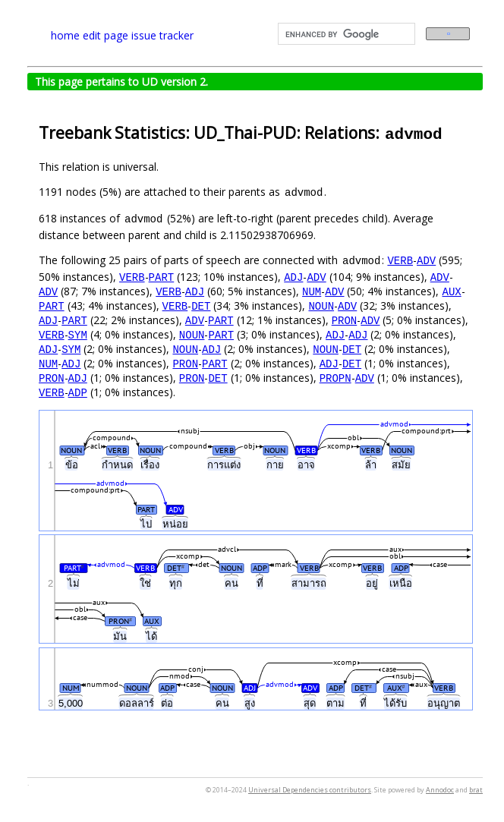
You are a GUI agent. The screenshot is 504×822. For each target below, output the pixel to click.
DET (201, 305)
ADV (426, 260)
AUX (451, 291)
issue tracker (162, 35)
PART (162, 277)
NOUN (321, 305)
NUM (312, 291)
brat (476, 790)
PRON (345, 320)
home (65, 35)
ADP (78, 392)
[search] (345, 34)
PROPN (335, 378)
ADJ (293, 277)
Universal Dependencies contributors (310, 790)
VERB (400, 260)
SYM (78, 334)
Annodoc (440, 790)
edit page (106, 35)
